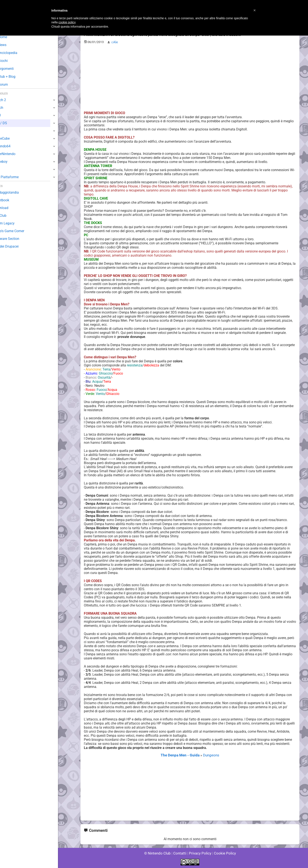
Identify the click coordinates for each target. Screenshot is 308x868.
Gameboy (11, 162)
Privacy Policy (200, 853)
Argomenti (14, 69)
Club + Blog (15, 77)
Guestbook (12, 200)
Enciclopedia (16, 53)
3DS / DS (10, 123)
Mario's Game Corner (19, 231)
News (10, 45)
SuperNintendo (15, 154)
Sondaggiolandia (16, 192)
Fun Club (10, 216)
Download (11, 208)
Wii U (7, 115)
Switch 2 (10, 100)
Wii (6, 131)
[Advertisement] (190, 77)
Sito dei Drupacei (16, 246)
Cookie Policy (223, 853)
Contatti (180, 853)
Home (11, 37)
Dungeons (210, 755)
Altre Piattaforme (16, 177)
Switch (9, 108)
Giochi (11, 61)
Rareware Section (17, 239)
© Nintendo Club (159, 853)
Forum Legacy (14, 223)
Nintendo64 (12, 146)
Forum (11, 84)
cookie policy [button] (67, 22)
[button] (255, 10)
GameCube (12, 138)
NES (7, 169)
